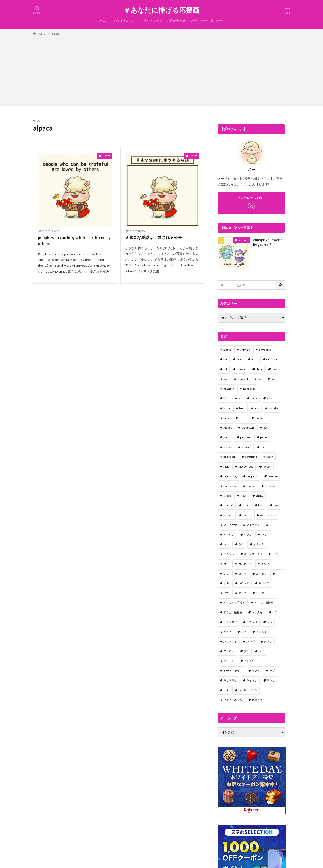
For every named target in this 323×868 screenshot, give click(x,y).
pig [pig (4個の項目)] (262, 447)
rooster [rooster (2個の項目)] (251, 486)
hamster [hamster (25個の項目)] (229, 389)
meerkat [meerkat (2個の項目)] (274, 408)
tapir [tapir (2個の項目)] (261, 505)
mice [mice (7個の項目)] (226, 418)
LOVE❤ (106, 156)
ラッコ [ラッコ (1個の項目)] (271, 681)
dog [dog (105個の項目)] (226, 379)
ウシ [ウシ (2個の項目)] (226, 544)
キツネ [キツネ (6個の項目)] (265, 564)
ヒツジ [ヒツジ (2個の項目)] (268, 642)
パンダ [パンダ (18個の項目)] (250, 642)
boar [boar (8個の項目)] (254, 359)
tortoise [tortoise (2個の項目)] (228, 515)
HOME (41, 34)
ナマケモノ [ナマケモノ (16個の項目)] (230, 622)
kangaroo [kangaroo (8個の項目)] (272, 398)
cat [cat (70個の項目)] (225, 369)
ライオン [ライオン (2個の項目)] (252, 681)
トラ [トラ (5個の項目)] (275, 612)
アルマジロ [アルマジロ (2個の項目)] (253, 525)
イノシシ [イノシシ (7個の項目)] (229, 535)
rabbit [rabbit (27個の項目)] (270, 457)
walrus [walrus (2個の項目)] (247, 515)
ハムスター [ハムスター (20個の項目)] (263, 632)
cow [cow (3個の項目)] (274, 369)
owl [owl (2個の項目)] (265, 428)
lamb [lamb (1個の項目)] (242, 408)
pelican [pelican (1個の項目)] (228, 447)
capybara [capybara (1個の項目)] (272, 359)
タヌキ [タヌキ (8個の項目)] (242, 593)
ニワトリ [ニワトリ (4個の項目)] (252, 622)
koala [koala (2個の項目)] (227, 408)
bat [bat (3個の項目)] (225, 359)
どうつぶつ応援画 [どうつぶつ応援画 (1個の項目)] (234, 603)
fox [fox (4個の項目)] (259, 379)
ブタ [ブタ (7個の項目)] (246, 651)
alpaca (56, 34)
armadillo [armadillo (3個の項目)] (265, 350)
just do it (243, 240)
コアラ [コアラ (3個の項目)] (242, 574)
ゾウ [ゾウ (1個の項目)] (226, 593)
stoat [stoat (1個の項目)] (246, 505)
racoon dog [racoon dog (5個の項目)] (230, 476)
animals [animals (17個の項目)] (245, 350)
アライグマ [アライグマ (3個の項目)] (230, 525)
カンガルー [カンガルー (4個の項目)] (245, 564)
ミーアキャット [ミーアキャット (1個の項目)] (233, 671)
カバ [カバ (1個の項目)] (275, 554)
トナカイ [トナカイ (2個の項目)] (257, 612)
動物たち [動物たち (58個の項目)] (257, 700)
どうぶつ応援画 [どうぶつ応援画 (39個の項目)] (233, 612)
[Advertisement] (161, 70)
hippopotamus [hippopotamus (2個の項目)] (232, 398)
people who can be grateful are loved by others (74, 240)
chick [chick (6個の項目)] (259, 369)
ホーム (101, 21)
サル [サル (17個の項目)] (226, 583)
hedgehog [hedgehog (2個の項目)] (249, 389)
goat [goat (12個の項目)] (273, 379)
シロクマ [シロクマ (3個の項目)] (244, 583)
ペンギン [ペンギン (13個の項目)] (249, 661)
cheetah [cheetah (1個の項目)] (241, 369)
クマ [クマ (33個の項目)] (226, 574)
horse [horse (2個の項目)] (254, 398)
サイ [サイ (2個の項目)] (279, 574)
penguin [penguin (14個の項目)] (246, 447)
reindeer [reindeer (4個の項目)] (273, 476)
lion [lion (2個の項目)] (257, 408)
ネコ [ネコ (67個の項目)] (269, 622)
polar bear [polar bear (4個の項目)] (229, 457)
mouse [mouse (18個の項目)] (228, 428)
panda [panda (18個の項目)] (227, 437)
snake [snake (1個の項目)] (259, 496)
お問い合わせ (176, 21)
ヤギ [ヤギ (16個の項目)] (272, 671)
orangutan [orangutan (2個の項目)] (248, 428)
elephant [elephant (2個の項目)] (243, 379)
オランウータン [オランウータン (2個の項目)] (253, 554)
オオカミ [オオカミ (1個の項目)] (259, 544)
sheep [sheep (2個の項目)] (227, 496)
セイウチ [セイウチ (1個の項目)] (264, 583)
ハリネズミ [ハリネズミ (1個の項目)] (230, 642)
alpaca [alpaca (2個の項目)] (227, 350)
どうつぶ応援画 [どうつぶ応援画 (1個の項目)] (264, 603)
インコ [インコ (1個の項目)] (248, 535)
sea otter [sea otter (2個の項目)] (271, 486)
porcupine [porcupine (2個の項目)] (251, 457)
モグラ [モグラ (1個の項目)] (256, 671)
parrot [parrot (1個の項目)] (264, 437)
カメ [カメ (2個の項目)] (226, 564)
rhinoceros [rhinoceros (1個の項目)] (230, 486)
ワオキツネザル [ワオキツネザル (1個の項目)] (233, 700)
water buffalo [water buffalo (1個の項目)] (268, 515)
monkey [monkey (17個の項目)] (260, 418)
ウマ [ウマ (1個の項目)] (241, 544)
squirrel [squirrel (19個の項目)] (228, 505)
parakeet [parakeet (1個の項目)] (245, 437)
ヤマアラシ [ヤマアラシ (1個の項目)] (230, 681)
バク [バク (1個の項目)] (244, 632)
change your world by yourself (268, 242)
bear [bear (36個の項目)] (239, 359)
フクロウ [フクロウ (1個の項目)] (229, 651)
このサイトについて (125, 21)
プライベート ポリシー (206, 21)
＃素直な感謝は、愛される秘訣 (153, 237)
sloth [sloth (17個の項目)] (243, 496)
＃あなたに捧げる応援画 (161, 10)
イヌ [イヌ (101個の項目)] (272, 525)
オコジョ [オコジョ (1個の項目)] (229, 554)
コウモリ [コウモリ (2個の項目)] (261, 574)
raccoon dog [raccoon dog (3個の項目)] (246, 467)
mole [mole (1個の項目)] (242, 418)
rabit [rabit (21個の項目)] (226, 467)
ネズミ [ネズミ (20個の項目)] (227, 632)
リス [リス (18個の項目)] (226, 690)
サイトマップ (153, 21)
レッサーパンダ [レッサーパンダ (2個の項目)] (248, 690)
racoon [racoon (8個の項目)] (267, 467)
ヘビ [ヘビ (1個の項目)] (261, 651)
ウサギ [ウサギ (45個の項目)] (265, 535)
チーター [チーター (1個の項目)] (261, 593)
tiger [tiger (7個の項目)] (276, 505)
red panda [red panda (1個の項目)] (252, 476)
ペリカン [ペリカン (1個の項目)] (229, 661)
